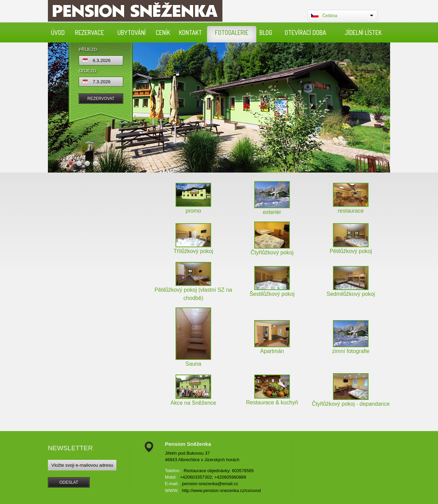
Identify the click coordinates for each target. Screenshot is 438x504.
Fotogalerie (232, 33)
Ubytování (132, 33)
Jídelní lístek (363, 33)
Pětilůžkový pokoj (351, 251)
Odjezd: (88, 71)
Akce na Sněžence (193, 403)
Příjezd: (88, 50)
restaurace (351, 211)
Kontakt (190, 33)
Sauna (193, 364)
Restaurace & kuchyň (272, 402)
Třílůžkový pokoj (193, 251)
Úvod (58, 33)
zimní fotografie (351, 351)
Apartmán (272, 351)
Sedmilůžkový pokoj (351, 294)
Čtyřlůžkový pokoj (272, 253)
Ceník (163, 33)
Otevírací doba (305, 33)
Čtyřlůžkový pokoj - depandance (351, 404)
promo (193, 211)
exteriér (272, 212)
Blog (266, 33)
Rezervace (89, 33)
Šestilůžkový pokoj (272, 294)
